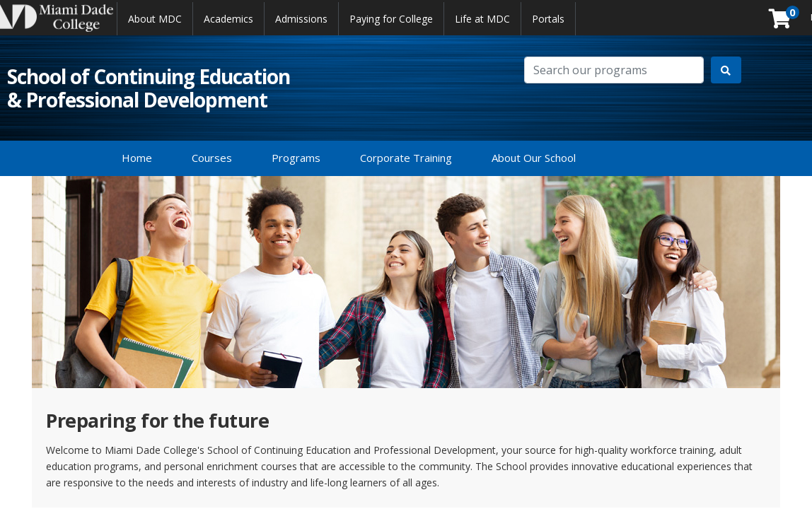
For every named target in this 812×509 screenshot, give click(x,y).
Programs (296, 158)
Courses (212, 158)
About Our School (534, 158)
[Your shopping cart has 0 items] (781, 22)
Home (137, 158)
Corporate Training (406, 158)
